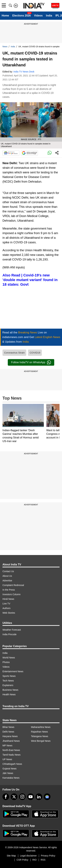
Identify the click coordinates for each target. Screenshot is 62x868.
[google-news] (47, 797)
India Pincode (10, 634)
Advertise (7, 581)
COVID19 (35, 353)
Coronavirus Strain (14, 353)
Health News (9, 694)
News (5, 47)
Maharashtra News (41, 727)
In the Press (9, 590)
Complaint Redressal (13, 585)
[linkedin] (39, 797)
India (49, 16)
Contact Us (8, 571)
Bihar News (8, 727)
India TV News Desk (24, 72)
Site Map (11, 856)
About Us (7, 576)
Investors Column (11, 594)
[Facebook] (6, 797)
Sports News (9, 676)
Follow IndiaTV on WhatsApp (31, 362)
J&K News (8, 773)
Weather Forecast (12, 630)
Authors (6, 608)
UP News (7, 759)
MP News (7, 746)
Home (5, 16)
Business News (10, 690)
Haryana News (10, 736)
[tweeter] (14, 797)
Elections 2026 (21, 16)
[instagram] (22, 797)
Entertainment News (13, 671)
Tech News (8, 681)
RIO (34, 860)
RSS (43, 860)
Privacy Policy (48, 856)
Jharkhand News (11, 741)
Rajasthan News (40, 732)
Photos (6, 662)
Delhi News (8, 732)
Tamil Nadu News (11, 755)
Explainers (8, 685)
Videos (38, 16)
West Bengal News (41, 741)
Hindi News (8, 599)
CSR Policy (22, 860)
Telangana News (40, 736)
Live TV (6, 604)
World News (9, 658)
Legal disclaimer (28, 856)
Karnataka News (11, 778)
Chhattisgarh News (12, 764)
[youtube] (31, 797)
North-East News (11, 750)
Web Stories (9, 613)
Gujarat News (10, 769)
